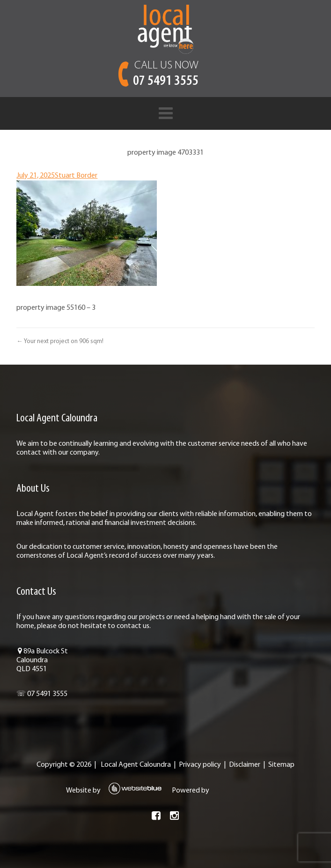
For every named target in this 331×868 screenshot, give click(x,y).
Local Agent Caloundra (136, 765)
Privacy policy (200, 765)
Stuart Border (76, 176)
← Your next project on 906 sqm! (60, 341)
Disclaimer (245, 765)
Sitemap (281, 765)
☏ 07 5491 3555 (42, 694)
